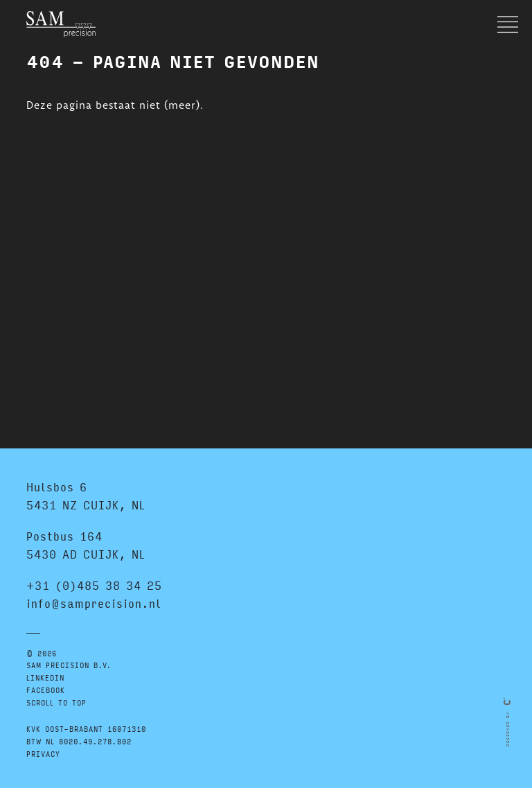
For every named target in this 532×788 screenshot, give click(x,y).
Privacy (43, 754)
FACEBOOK (46, 690)
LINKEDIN (45, 677)
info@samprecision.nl (94, 603)
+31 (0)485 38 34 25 (94, 585)
